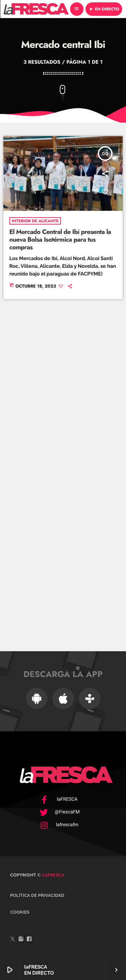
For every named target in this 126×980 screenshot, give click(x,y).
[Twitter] (13, 940)
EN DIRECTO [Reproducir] (104, 9)
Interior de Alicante (35, 221)
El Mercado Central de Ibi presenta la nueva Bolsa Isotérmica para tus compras (60, 240)
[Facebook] (29, 940)
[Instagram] (21, 940)
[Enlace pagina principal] (36, 9)
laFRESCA (53, 875)
